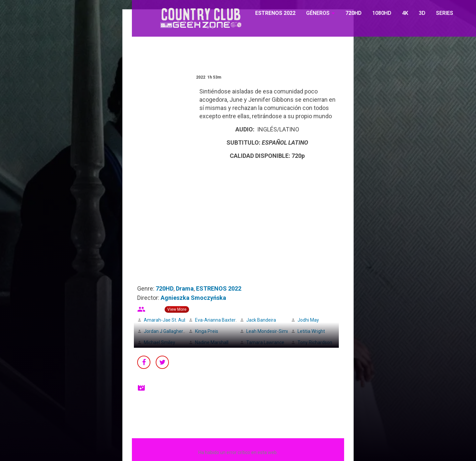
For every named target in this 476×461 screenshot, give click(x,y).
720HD (354, 13)
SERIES (445, 13)
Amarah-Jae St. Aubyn (168, 320)
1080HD (382, 13)
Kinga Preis (207, 331)
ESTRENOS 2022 (275, 13)
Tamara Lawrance (265, 342)
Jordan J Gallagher (163, 331)
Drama (185, 288)
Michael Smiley (159, 342)
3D (422, 13)
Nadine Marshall (212, 342)
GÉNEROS (318, 13)
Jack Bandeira (261, 320)
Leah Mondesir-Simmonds (274, 331)
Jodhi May (308, 320)
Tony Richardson (315, 342)
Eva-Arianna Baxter (215, 320)
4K (405, 13)
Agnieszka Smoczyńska (193, 298)
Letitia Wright (311, 331)
